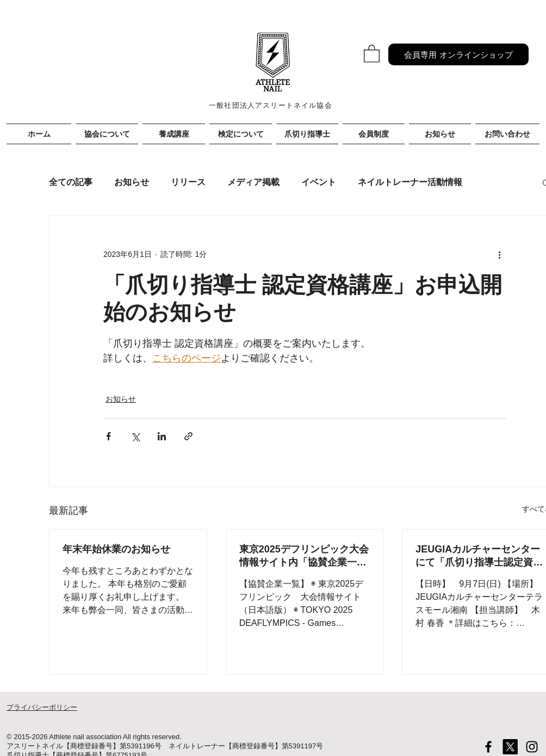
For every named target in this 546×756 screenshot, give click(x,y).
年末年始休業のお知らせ (116, 549)
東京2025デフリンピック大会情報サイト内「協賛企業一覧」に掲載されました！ (304, 556)
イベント (319, 182)
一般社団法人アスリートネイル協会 (271, 105)
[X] (510, 747)
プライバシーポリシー (42, 707)
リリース (188, 182)
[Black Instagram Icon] (532, 747)
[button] (372, 53)
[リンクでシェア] (188, 436)
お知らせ (132, 182)
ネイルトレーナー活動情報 (410, 182)
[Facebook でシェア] (108, 436)
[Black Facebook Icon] (488, 747)
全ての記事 (71, 182)
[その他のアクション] (499, 255)
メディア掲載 (253, 182)
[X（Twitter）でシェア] (135, 436)
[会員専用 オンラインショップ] (458, 54)
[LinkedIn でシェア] (162, 436)
